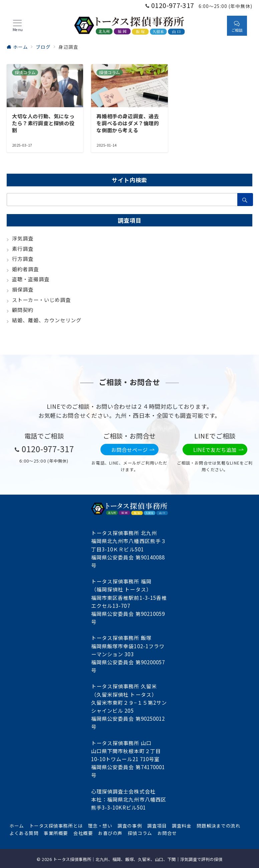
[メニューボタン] (18, 26)
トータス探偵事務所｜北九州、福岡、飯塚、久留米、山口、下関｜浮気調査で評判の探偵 (138, 859)
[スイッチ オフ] (216, 26)
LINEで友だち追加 (218, 450)
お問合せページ (133, 450)
